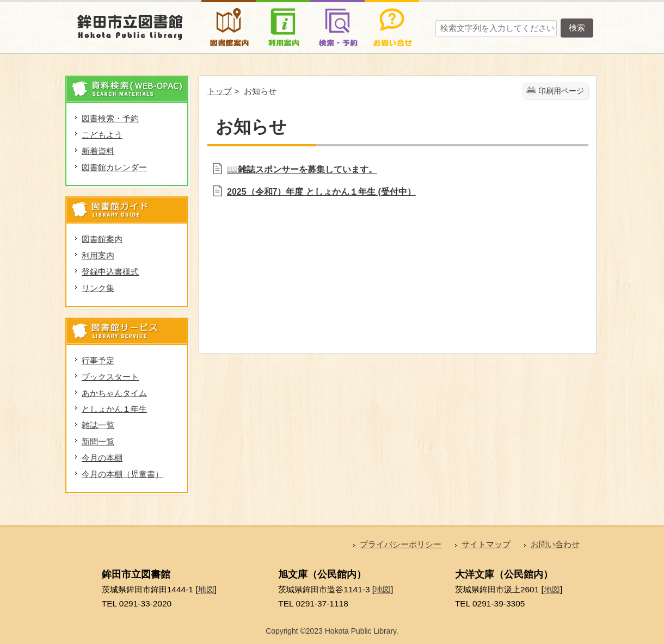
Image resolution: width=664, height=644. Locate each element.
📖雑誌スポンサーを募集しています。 (302, 169)
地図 (206, 589)
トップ (220, 91)
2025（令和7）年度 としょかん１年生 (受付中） (321, 192)
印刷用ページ (561, 91)
